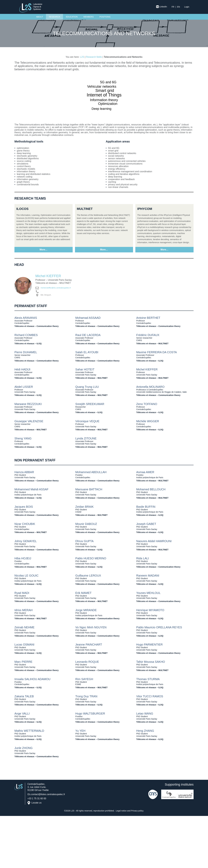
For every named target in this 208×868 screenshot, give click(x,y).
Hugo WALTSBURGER (90, 714)
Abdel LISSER (24, 387)
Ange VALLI (22, 714)
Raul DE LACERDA (88, 335)
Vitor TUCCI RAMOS (150, 696)
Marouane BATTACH (89, 489)
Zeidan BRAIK (85, 507)
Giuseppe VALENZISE (29, 421)
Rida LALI (143, 558)
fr (173, 7)
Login (187, 7)
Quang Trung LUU (87, 387)
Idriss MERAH (24, 610)
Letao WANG (145, 714)
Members (88, 17)
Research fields (94, 57)
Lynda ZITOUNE (86, 438)
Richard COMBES (26, 335)
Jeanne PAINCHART (89, 645)
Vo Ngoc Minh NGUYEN (91, 627)
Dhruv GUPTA (84, 541)
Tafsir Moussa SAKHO (151, 662)
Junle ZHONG (24, 748)
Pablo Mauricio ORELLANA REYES (159, 627)
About (40, 17)
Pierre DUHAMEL (26, 352)
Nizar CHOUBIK (25, 524)
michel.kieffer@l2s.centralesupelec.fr (56, 288)
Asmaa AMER (145, 472)
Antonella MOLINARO (150, 387)
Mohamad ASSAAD (88, 318)
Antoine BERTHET (148, 318)
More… (43, 250)
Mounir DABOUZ (86, 524)
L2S (82, 57)
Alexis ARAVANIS (26, 318)
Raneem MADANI (148, 576)
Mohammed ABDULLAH (91, 472)
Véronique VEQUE (87, 421)
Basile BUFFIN (146, 507)
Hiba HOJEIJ (23, 558)
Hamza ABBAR (24, 472)
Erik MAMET (83, 593)
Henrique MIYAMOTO (150, 610)
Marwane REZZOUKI (28, 404)
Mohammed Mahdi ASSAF (31, 489)
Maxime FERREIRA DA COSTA (157, 352)
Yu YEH (80, 731)
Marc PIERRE (23, 662)
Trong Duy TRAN (86, 696)
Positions (105, 17)
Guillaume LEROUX (88, 576)
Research (54, 17)
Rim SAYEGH (84, 679)
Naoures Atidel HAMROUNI (154, 541)
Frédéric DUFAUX (148, 335)
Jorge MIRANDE (86, 610)
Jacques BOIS (24, 507)
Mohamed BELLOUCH (151, 489)
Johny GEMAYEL (26, 541)
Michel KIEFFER (48, 276)
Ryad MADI (22, 593)
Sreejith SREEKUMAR (90, 404)
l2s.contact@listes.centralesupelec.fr (46, 794)
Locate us (36, 803)
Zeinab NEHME (24, 627)
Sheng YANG (23, 438)
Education (72, 17)
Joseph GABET (146, 524)
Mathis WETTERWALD (29, 731)
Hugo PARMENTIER (149, 645)
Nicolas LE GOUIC (27, 576)
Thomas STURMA (148, 679)
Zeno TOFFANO (147, 404)
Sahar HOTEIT (85, 369)
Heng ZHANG (145, 731)
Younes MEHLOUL (148, 593)
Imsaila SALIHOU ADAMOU (32, 679)
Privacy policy (137, 811)
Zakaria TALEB (24, 696)
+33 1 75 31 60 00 (37, 798)
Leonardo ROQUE (87, 662)
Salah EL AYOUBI (87, 352)
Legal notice (121, 811)
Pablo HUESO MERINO (91, 558)
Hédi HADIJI (22, 369)
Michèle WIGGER (148, 421)
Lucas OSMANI (24, 645)
